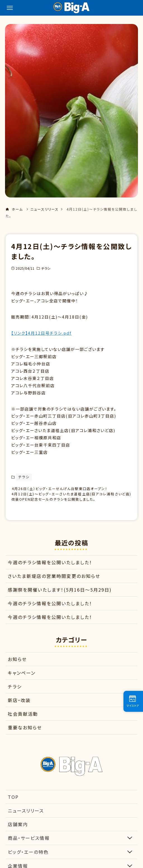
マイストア (133, 701)
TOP (13, 806)
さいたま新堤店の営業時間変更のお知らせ (54, 585)
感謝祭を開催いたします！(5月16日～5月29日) (60, 599)
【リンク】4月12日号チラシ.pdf (41, 333)
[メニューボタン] (10, 8)
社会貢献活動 (23, 723)
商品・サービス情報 (71, 847)
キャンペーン (22, 682)
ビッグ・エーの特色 (71, 861)
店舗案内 (18, 833)
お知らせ (17, 669)
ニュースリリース (26, 820)
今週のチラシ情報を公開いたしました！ (50, 572)
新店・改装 (19, 710)
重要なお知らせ (25, 737)
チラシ (46, 268)
